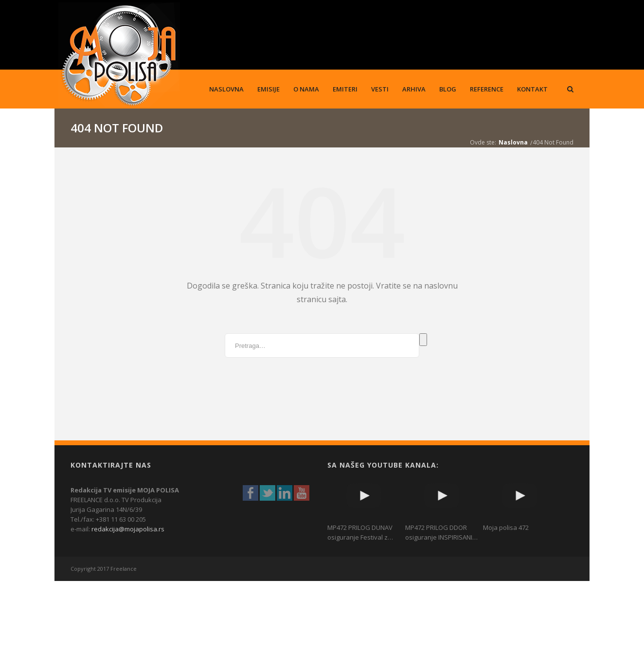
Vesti (380, 89)
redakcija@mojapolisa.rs (128, 529)
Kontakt (532, 89)
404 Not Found (553, 142)
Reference (487, 89)
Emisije (268, 89)
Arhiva (414, 89)
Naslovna (226, 89)
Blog (448, 89)
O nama (306, 89)
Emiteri (345, 89)
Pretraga (423, 340)
